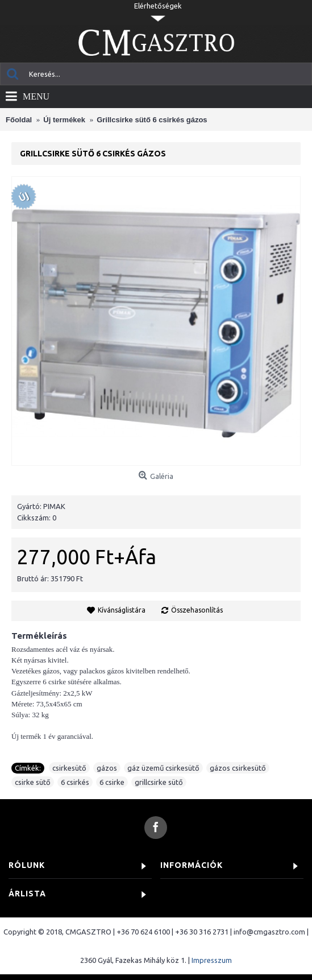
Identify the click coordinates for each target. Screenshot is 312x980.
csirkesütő (69, 768)
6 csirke (112, 782)
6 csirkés (75, 782)
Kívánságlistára (122, 610)
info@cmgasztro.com (269, 932)
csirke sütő (33, 782)
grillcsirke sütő (159, 782)
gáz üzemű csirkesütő (163, 768)
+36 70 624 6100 (143, 932)
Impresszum (212, 960)
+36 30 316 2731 (202, 932)
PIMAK (54, 506)
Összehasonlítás (197, 610)
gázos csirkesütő (238, 768)
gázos (107, 768)
